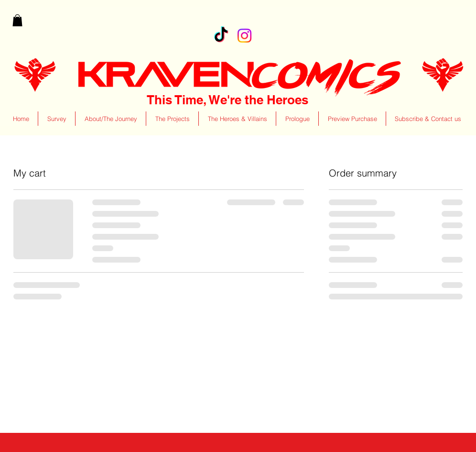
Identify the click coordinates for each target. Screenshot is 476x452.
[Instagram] (244, 36)
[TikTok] (221, 36)
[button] (17, 20)
